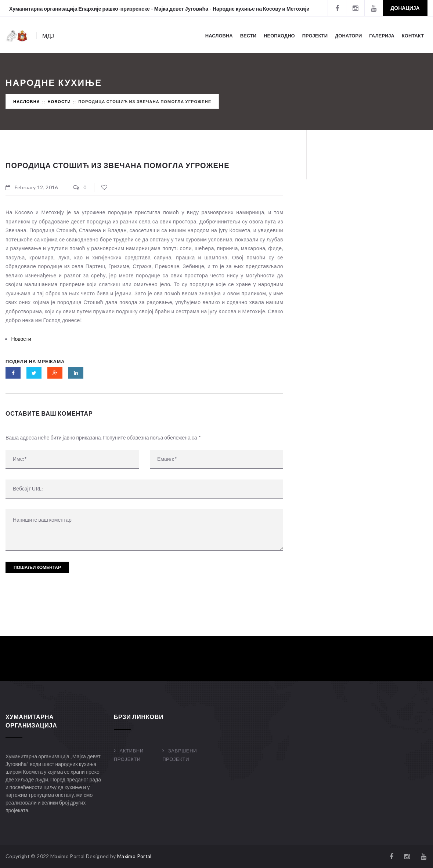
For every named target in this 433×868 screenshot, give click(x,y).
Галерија (382, 36)
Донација (405, 8)
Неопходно (279, 36)
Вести (248, 36)
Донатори (348, 36)
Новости (59, 101)
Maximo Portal (134, 856)
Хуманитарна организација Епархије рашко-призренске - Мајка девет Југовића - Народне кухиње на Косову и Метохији (159, 9)
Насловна (219, 36)
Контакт (413, 36)
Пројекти (315, 36)
